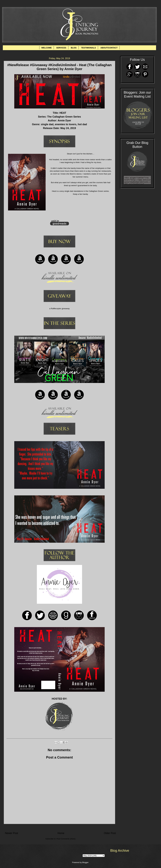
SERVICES (61, 48)
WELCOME (47, 48)
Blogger (85, 862)
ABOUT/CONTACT (109, 48)
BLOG (74, 48)
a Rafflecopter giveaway (59, 309)
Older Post (110, 833)
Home (61, 833)
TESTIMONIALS (88, 48)
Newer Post (12, 833)
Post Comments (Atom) (66, 839)
